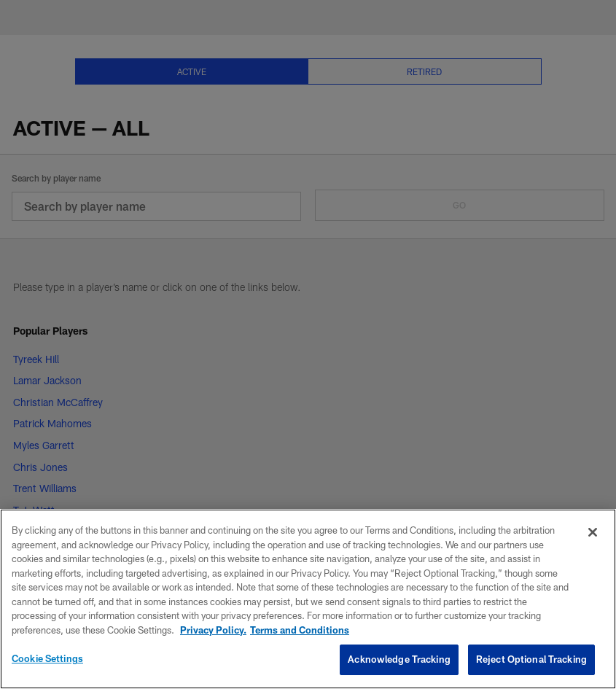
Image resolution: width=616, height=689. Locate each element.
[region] (308, 599)
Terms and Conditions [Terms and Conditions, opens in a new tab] (300, 630)
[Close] (593, 532)
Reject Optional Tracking (531, 659)
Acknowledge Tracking (399, 659)
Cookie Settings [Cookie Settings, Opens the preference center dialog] (47, 658)
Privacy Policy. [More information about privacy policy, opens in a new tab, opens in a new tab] (213, 630)
